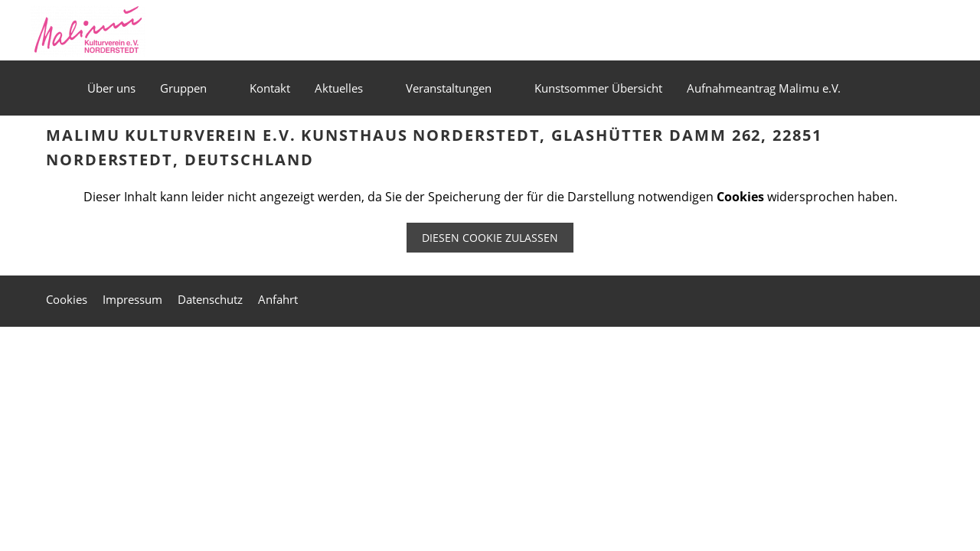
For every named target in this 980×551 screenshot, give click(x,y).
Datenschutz (210, 299)
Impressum (132, 299)
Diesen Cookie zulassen (490, 238)
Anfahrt (278, 299)
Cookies (67, 299)
